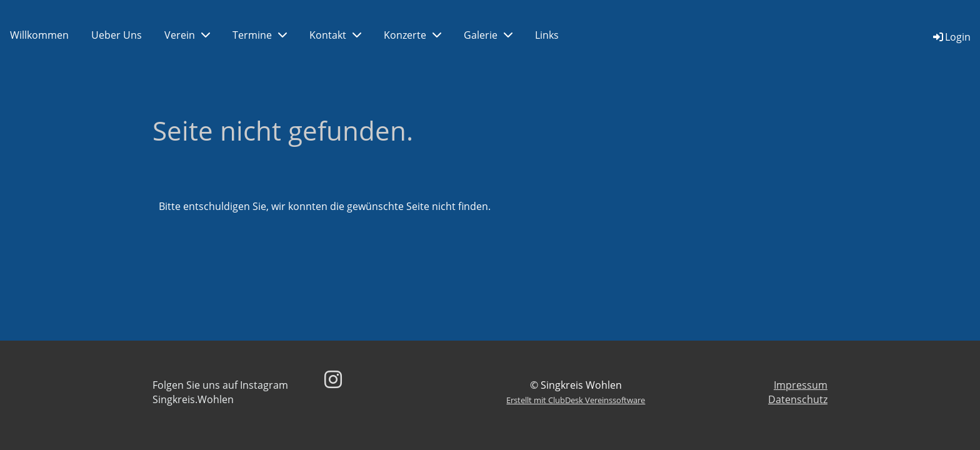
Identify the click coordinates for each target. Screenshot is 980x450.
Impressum (801, 385)
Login (951, 37)
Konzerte (412, 35)
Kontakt (335, 35)
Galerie (488, 35)
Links (547, 35)
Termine (260, 35)
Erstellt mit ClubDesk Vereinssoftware (576, 400)
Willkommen (39, 35)
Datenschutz (798, 399)
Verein (187, 35)
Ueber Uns (117, 35)
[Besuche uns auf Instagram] (333, 379)
